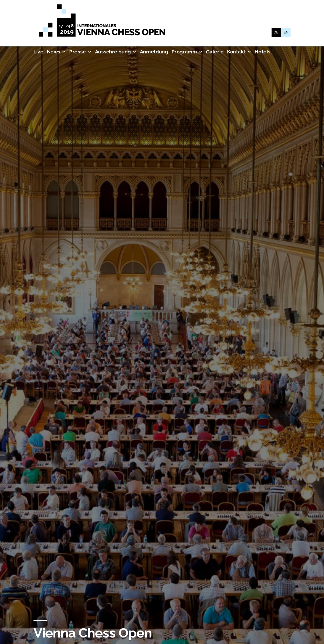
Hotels (263, 52)
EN (286, 32)
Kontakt (236, 52)
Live (38, 52)
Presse (78, 52)
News (54, 52)
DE (276, 32)
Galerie (215, 52)
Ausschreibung (113, 52)
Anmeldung (154, 52)
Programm (184, 52)
